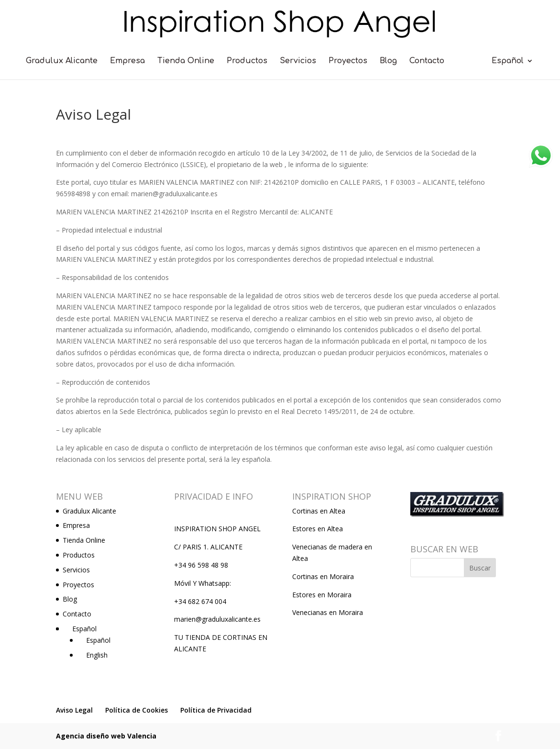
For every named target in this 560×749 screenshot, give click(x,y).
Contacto (427, 61)
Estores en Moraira (322, 595)
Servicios (298, 61)
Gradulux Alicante (62, 61)
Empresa (127, 61)
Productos (247, 61)
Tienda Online (186, 61)
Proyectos (348, 61)
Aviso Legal (74, 710)
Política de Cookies (137, 710)
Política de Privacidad (216, 710)
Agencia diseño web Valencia (106, 736)
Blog (388, 61)
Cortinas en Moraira (323, 576)
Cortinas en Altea (319, 511)
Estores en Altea (318, 529)
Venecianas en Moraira (328, 612)
